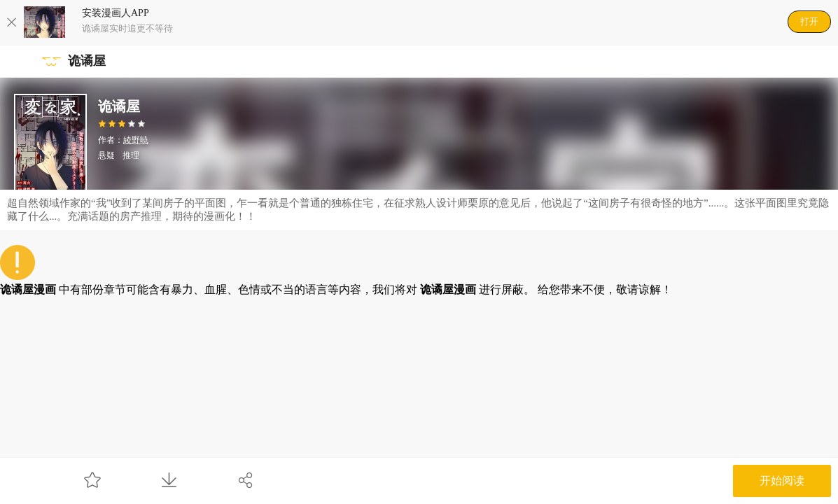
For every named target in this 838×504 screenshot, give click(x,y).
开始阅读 (782, 481)
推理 (131, 155)
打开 (809, 21)
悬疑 (106, 155)
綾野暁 (136, 140)
